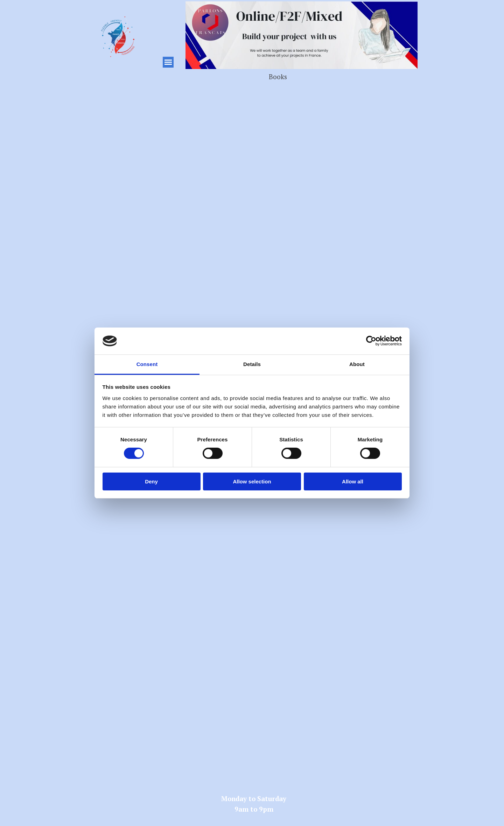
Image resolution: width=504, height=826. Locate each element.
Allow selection (252, 481)
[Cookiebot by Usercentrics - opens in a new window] (371, 341)
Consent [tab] (147, 364)
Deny (151, 481)
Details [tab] (252, 364)
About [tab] (357, 364)
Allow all (353, 481)
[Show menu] (168, 62)
